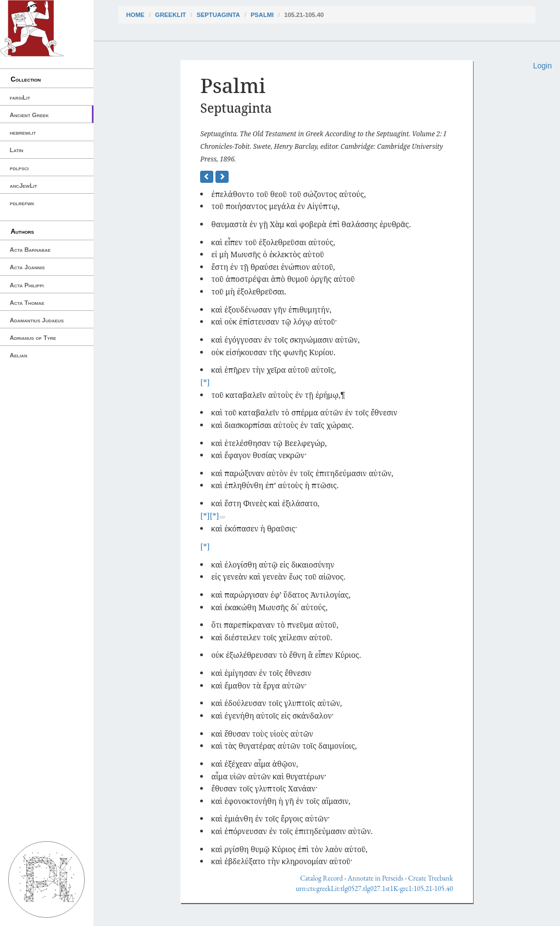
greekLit (171, 15)
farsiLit (20, 97)
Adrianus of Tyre (33, 338)
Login (542, 66)
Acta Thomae (27, 303)
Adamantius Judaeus (37, 320)
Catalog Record (322, 878)
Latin (17, 150)
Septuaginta (218, 15)
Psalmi (262, 15)
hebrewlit (23, 132)
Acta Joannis (27, 267)
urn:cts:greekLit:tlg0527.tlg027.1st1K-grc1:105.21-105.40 (375, 889)
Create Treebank (430, 878)
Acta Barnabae (30, 250)
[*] (205, 382)
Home (136, 15)
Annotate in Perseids (376, 878)
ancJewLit (24, 186)
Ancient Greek (30, 115)
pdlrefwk (22, 203)
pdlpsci (19, 168)
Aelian (19, 355)
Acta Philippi (27, 285)
